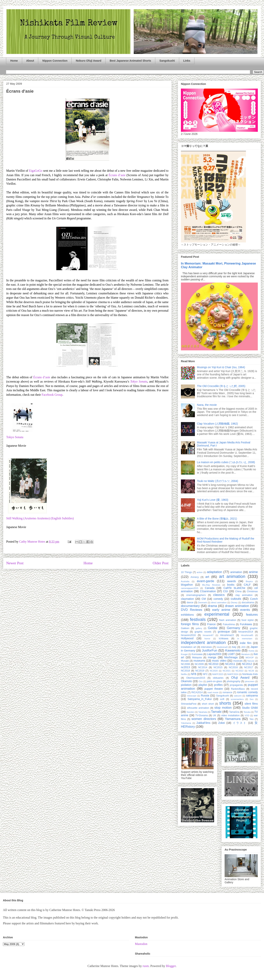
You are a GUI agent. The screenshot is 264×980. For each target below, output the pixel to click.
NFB (194, 674)
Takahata (203, 712)
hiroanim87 (208, 635)
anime (253, 572)
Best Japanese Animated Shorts (130, 61)
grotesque (224, 632)
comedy (218, 599)
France (212, 624)
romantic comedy (247, 692)
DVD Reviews (192, 610)
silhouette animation (198, 708)
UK (214, 715)
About (30, 61)
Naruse (251, 661)
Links (187, 61)
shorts (225, 703)
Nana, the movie (207, 405)
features (252, 615)
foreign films (190, 624)
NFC (205, 674)
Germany (233, 628)
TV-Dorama (201, 715)
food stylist (247, 620)
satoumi (238, 696)
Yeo (251, 719)
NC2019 (200, 671)
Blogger (171, 966)
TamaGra (234, 712)
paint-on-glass (214, 681)
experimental (217, 614)
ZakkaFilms (203, 723)
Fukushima (229, 624)
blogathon (187, 585)
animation (236, 572)
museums (199, 661)
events (245, 610)
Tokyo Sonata (15, 437)
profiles (218, 685)
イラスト (240, 723)
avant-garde (206, 581)
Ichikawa (224, 639)
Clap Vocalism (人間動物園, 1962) (218, 424)
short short (208, 704)
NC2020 (214, 671)
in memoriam (245, 639)
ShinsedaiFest (189, 704)
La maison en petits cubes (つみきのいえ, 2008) (226, 462)
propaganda (236, 685)
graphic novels (203, 632)
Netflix (184, 674)
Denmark (202, 602)
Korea (251, 651)
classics (219, 595)
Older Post (161, 563)
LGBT (231, 654)
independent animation (203, 643)
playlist (203, 685)
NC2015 (218, 667)
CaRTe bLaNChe (234, 588)
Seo (252, 699)
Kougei (184, 654)
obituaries (218, 678)
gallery (199, 628)
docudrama (248, 602)
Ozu (201, 681)
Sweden (190, 712)
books (231, 585)
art (207, 577)
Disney (234, 602)
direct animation (219, 602)
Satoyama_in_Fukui (200, 699)
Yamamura (233, 719)
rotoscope (191, 696)
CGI (225, 591)
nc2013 (185, 667)
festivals (198, 619)
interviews (206, 647)
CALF (247, 585)
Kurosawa (197, 654)
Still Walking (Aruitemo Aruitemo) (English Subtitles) (40, 518)
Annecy (195, 577)
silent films (251, 704)
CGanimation (208, 591)
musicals (238, 661)
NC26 (251, 671)
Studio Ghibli (250, 708)
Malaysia (197, 658)
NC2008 (185, 664)
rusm (146, 966)
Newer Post (15, 563)
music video (219, 661)
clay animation (244, 595)
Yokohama (186, 723)
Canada (210, 588)
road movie (213, 692)
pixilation (186, 685)
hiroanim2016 (188, 635)
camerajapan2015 (190, 588)
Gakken (185, 628)
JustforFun (210, 650)
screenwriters (237, 699)
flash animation (228, 620)
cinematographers (196, 595)
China (238, 591)
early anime (221, 610)
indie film (246, 643)
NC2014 (203, 667)
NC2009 (199, 664)
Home (14, 61)
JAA (243, 647)
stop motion (223, 708)
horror (207, 639)
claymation (187, 599)
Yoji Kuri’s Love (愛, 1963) (213, 500)
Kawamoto (233, 650)
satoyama (252, 696)
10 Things (186, 572)
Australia (185, 581)
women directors (204, 719)
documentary (190, 606)
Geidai (213, 628)
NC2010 (213, 664)
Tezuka (247, 712)
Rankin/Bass (238, 689)
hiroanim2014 (246, 632)
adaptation (214, 572)
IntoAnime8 (222, 647)
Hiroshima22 (227, 635)
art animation (232, 576)
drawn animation (237, 606)
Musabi (185, 661)
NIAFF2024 (233, 674)
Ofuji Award (240, 678)
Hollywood (187, 638)
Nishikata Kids (250, 674)
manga (212, 657)
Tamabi (216, 712)
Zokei (221, 723)
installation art (189, 647)
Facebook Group (52, 395)
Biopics (249, 581)
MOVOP (250, 658)
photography (234, 681)
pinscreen (250, 681)
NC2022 (239, 671)
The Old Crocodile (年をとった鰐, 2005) (221, 386)
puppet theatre (214, 689)
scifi (222, 699)
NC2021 (227, 671)
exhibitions (187, 615)
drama (212, 606)
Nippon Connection (55, 61)
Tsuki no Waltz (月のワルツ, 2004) (218, 481)
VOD (247, 715)
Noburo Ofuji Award (88, 61)
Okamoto (186, 681)
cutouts (236, 599)
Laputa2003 (214, 654)
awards (231, 581)
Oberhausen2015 (196, 678)
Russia (205, 696)
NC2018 (185, 671)
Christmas (252, 591)
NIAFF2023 (218, 674)
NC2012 (247, 664)
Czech (254, 599)
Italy (234, 647)
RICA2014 (197, 692)
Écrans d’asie (117, 175)
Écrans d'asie (20, 91)
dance (190, 602)
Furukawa (246, 624)
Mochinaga (231, 657)
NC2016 (233, 667)
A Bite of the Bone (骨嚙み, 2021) (217, 519)
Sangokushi (167, 61)
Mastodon (141, 944)
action (200, 572)
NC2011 (230, 664)
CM (204, 599)
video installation (231, 715)
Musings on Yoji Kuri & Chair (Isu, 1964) (221, 367)
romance (227, 692)
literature (246, 654)
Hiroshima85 (247, 635)
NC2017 (249, 667)
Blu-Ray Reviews (211, 585)
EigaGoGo (36, 171)
